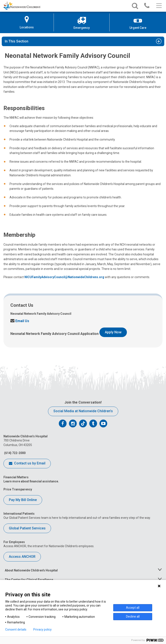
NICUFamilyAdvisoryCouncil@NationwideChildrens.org (64, 277)
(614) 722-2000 (14, 453)
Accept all (133, 608)
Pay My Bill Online (23, 500)
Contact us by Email (27, 464)
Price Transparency (18, 489)
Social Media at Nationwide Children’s (83, 411)
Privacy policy (42, 629)
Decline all (133, 616)
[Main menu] (159, 6)
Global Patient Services (27, 528)
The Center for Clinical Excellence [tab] (29, 580)
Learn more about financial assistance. (31, 481)
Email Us (20, 321)
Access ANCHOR (22, 557)
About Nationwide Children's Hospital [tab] (31, 570)
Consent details (16, 629)
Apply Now (113, 332)
